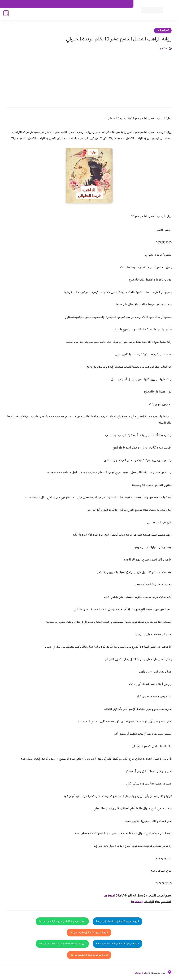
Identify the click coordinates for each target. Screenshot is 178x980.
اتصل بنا (126, 4)
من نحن (97, 4)
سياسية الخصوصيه (60, 4)
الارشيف (44, 4)
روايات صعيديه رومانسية (57, 14)
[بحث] (6, 14)
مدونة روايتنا (141, 973)
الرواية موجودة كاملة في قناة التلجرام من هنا (118, 921)
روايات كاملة (97, 14)
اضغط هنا (137, 902)
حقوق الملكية (111, 4)
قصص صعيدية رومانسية (27, 14)
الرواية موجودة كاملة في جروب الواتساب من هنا (62, 921)
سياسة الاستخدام (81, 4)
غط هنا (108, 896)
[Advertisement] (89, 76)
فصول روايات (163, 30)
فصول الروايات (114, 14)
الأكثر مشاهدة (81, 14)
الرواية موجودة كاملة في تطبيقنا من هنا (89, 933)
